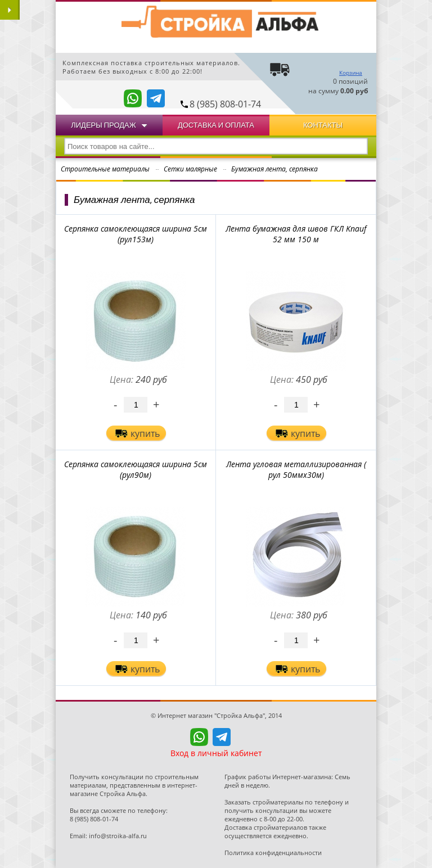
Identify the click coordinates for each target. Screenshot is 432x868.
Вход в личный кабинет (216, 753)
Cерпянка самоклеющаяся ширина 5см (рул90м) (136, 469)
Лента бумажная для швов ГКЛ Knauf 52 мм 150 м (296, 234)
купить (145, 433)
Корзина (351, 73)
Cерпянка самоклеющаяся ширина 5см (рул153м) (136, 234)
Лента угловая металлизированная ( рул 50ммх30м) (296, 469)
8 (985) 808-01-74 (225, 104)
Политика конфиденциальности (273, 853)
